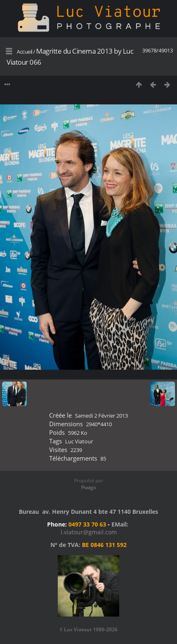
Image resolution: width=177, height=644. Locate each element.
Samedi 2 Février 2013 (101, 416)
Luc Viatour (79, 441)
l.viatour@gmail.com (89, 532)
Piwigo (88, 487)
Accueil (25, 52)
